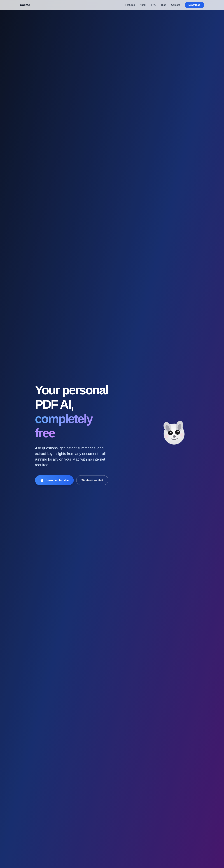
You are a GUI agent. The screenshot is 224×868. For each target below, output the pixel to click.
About (143, 5)
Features (130, 5)
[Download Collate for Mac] (54, 480)
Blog (164, 5)
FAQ (154, 5)
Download (194, 5)
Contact (175, 5)
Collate (25, 5)
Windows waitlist (92, 480)
